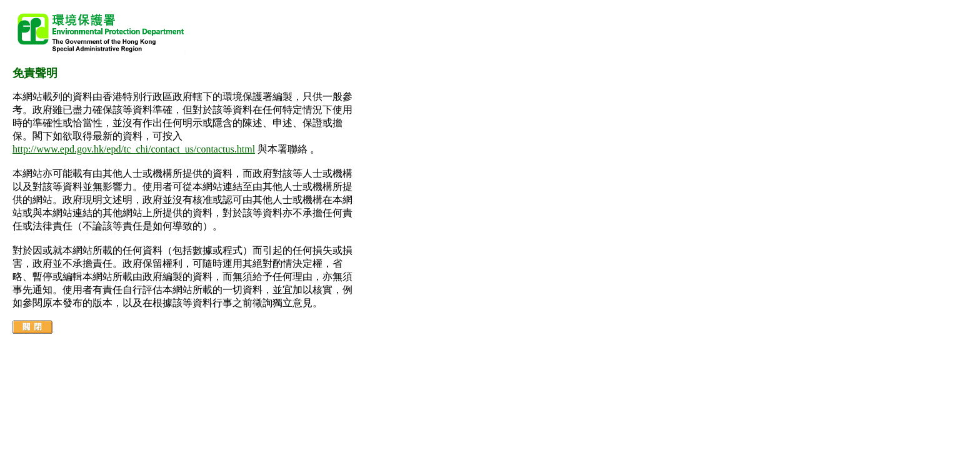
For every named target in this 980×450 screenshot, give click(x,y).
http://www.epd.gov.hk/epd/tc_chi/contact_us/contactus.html (134, 149)
